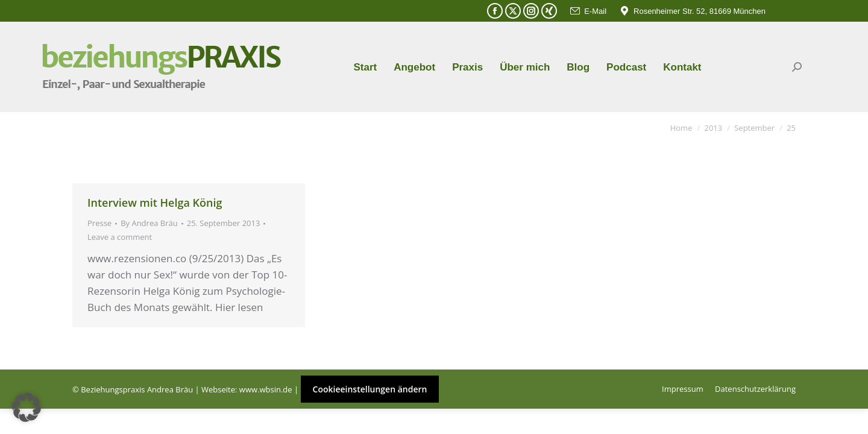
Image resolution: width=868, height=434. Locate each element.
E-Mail (588, 11)
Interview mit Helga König (155, 203)
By (149, 223)
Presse (99, 223)
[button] (27, 407)
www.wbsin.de (266, 389)
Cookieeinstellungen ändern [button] (370, 389)
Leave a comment (120, 237)
